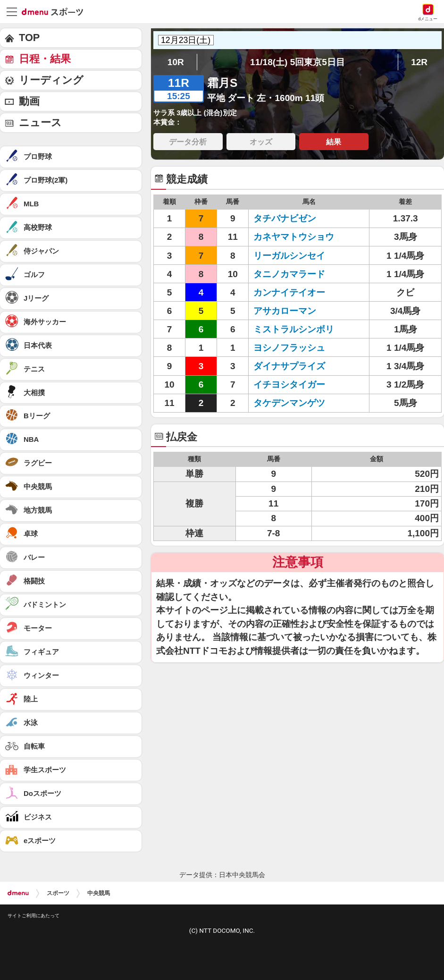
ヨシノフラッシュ (289, 348)
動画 (29, 101)
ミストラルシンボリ (294, 329)
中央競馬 (99, 893)
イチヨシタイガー (289, 384)
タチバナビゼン (285, 218)
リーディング (51, 80)
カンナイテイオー (289, 292)
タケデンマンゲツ (289, 403)
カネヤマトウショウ (294, 237)
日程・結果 (45, 59)
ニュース (40, 122)
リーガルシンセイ (289, 256)
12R (419, 62)
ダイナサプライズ (289, 366)
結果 (334, 142)
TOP (29, 38)
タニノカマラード (289, 274)
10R (176, 62)
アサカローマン (285, 311)
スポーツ (58, 893)
